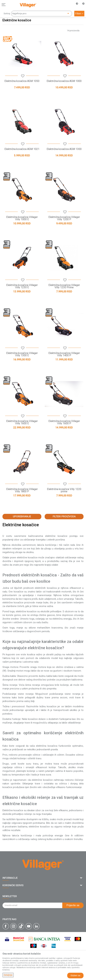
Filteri (79, 14)
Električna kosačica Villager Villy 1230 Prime (64, 286)
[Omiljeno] (75, 5)
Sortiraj (7, 14)
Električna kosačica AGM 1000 (64, 81)
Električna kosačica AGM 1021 (22, 149)
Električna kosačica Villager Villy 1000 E (22, 218)
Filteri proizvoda (64, 516)
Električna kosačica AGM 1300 (64, 149)
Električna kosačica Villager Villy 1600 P (64, 422)
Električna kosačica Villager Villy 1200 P (64, 218)
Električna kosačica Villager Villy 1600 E (22, 422)
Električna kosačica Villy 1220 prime (64, 490)
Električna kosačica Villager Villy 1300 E (22, 354)
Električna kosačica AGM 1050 (22, 81)
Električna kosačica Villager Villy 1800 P (22, 490)
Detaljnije (8, 975)
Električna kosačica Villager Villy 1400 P (64, 354)
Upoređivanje (22, 516)
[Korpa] (82, 8)
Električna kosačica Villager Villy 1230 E (22, 286)
